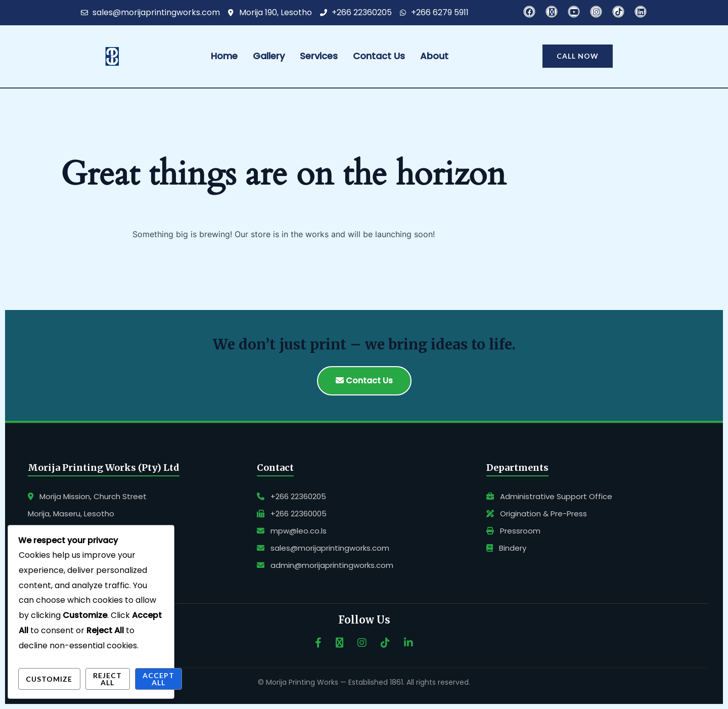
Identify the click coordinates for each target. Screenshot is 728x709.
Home (224, 56)
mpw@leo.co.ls (292, 531)
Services (319, 56)
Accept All (158, 679)
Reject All (107, 679)
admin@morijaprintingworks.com (325, 565)
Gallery (269, 56)
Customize (49, 679)
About (434, 56)
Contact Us (379, 56)
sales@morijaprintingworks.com (323, 548)
